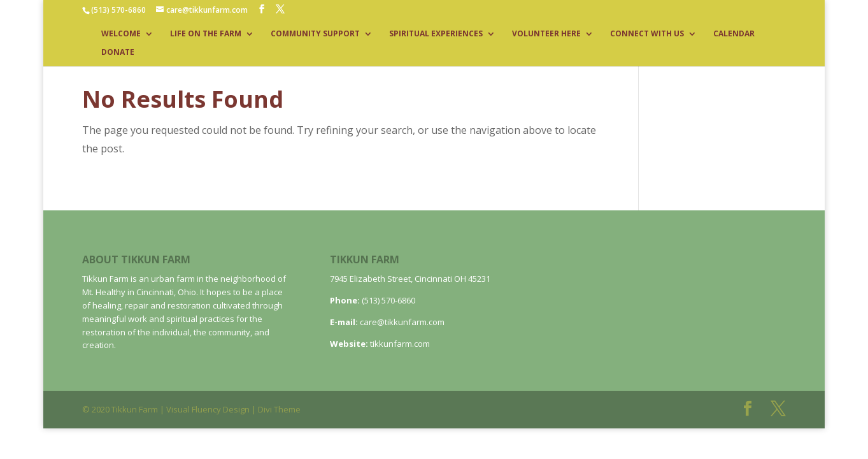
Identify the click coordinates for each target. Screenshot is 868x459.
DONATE (118, 53)
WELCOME (121, 34)
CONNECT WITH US (647, 34)
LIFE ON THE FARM (206, 34)
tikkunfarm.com (400, 344)
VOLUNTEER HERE (546, 34)
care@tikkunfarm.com (402, 322)
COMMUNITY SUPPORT (315, 34)
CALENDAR (734, 34)
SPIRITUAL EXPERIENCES (436, 34)
